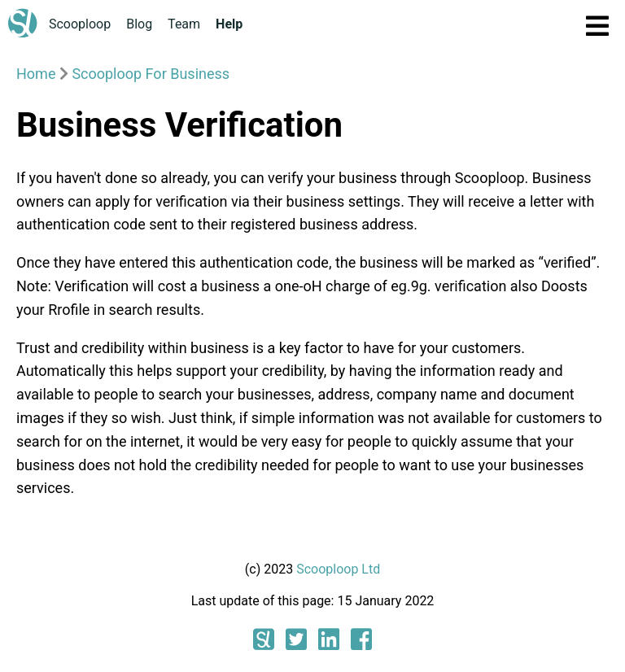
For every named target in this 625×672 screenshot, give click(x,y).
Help (229, 24)
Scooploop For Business (151, 74)
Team (184, 24)
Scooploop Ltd (338, 569)
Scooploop (80, 24)
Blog (139, 24)
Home (36, 74)
